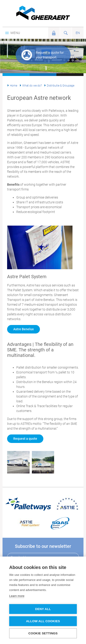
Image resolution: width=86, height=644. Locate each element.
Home (14, 86)
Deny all (43, 609)
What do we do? (32, 86)
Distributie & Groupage (61, 86)
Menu (13, 33)
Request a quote (25, 439)
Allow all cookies (43, 621)
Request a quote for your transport (50, 55)
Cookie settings (43, 633)
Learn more (17, 596)
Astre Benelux (24, 329)
